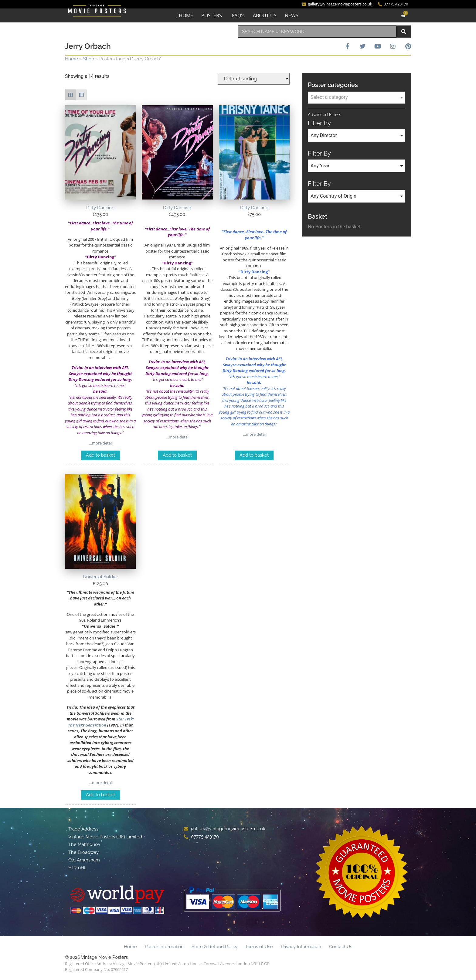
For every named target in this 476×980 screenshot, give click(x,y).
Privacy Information (301, 947)
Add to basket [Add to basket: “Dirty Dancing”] (100, 455)
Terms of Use (259, 947)
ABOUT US (265, 15)
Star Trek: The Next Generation (101, 722)
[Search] (404, 32)
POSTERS (212, 15)
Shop (89, 59)
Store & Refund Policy (214, 947)
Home (71, 59)
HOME (186, 15)
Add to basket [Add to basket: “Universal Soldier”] (100, 795)
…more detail (100, 443)
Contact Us (341, 947)
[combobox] (317, 32)
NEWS (292, 15)
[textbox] (356, 97)
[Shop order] (254, 79)
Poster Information (164, 947)
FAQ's (238, 15)
